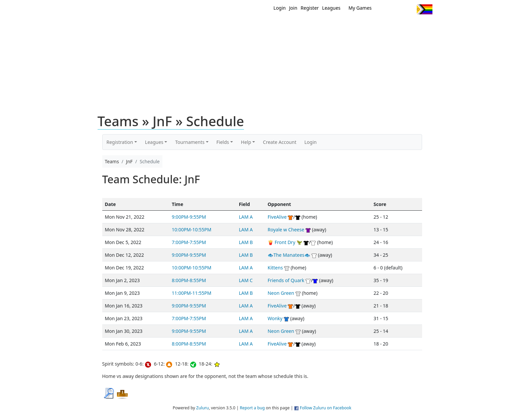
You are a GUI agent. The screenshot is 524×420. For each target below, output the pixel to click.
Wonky (275, 318)
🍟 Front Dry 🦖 (285, 242)
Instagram (409, 9)
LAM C (246, 280)
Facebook (397, 9)
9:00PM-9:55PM (189, 217)
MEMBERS (276, 26)
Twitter (384, 9)
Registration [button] (120, 142)
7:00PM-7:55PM (189, 242)
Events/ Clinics (319, 26)
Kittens (275, 268)
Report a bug (252, 408)
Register (310, 8)
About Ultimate (370, 26)
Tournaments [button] (190, 142)
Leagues (331, 8)
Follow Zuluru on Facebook (325, 408)
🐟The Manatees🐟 (289, 255)
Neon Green (281, 293)
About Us (414, 26)
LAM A (246, 217)
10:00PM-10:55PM (191, 230)
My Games (360, 8)
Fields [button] (223, 142)
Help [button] (246, 142)
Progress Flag (425, 9)
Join (293, 8)
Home (219, 26)
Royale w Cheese (286, 230)
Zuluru (203, 408)
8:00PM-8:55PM (189, 280)
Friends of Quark (286, 280)
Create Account (280, 142)
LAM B (246, 242)
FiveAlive (277, 217)
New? (245, 26)
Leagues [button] (154, 142)
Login (280, 8)
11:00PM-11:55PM (191, 293)
